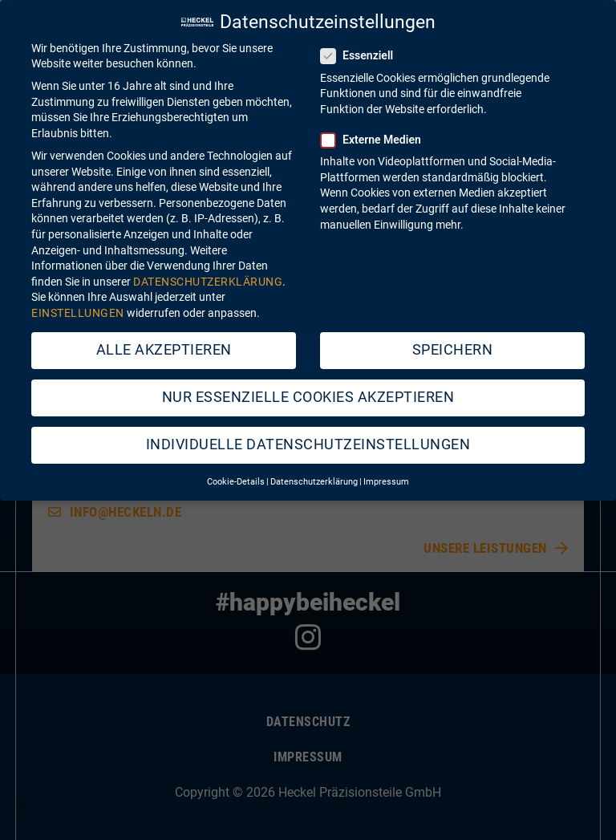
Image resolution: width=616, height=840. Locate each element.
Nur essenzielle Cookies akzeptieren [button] (308, 387)
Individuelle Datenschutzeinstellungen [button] (308, 434)
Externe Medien (376, 130)
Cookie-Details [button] (236, 472)
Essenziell (362, 46)
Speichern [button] (453, 339)
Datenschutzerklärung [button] (314, 472)
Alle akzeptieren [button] (164, 339)
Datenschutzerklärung (208, 271)
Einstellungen (78, 302)
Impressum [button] (386, 472)
